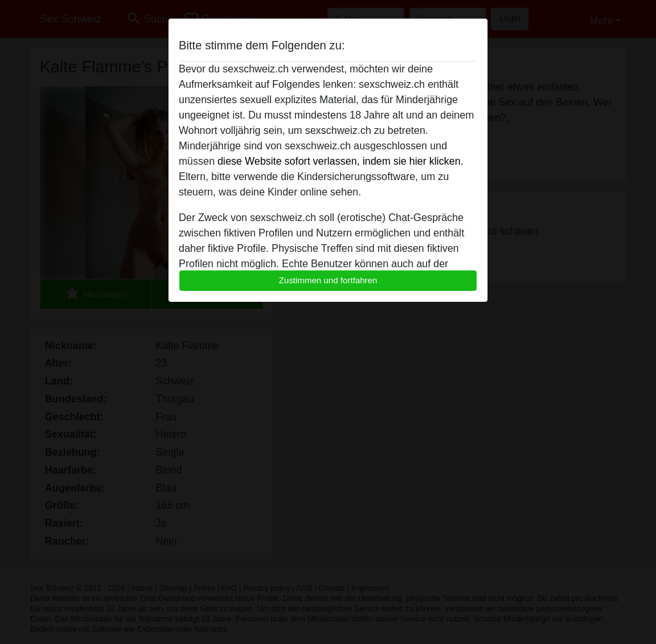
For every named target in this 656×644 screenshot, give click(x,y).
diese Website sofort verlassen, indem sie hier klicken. (340, 161)
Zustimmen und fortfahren (328, 280)
